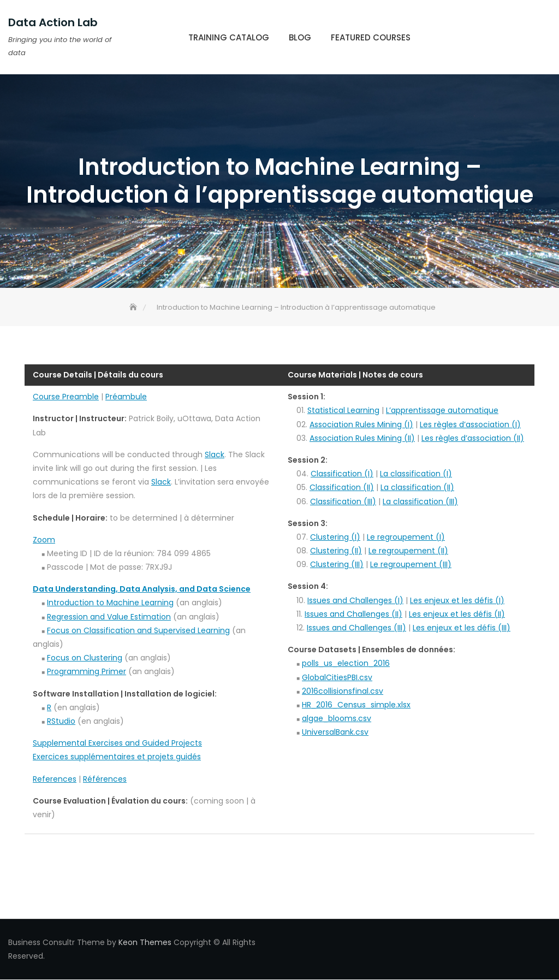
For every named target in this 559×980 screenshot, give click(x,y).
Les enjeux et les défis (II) (457, 614)
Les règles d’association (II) (473, 438)
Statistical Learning (343, 410)
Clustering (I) (335, 537)
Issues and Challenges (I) (355, 600)
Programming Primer (87, 671)
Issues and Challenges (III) (356, 628)
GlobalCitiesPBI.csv (337, 677)
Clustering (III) (337, 564)
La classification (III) (420, 501)
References (55, 779)
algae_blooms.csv (337, 718)
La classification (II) (417, 487)
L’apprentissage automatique (442, 410)
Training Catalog (229, 37)
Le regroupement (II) (408, 551)
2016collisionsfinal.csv (343, 691)
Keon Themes (145, 942)
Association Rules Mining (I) (361, 424)
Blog (300, 37)
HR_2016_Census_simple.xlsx (356, 705)
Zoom (44, 540)
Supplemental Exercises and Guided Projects (117, 743)
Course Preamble (66, 397)
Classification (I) (342, 474)
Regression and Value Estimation (109, 617)
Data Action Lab (53, 22)
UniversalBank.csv (335, 732)
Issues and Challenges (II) (353, 614)
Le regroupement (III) (411, 564)
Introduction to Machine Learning (110, 603)
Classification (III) (343, 501)
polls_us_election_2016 (346, 663)
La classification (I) (416, 474)
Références (105, 779)
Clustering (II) (336, 551)
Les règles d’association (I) (470, 424)
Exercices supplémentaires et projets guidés (117, 757)
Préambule (126, 397)
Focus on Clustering (85, 658)
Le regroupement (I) (406, 537)
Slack (215, 454)
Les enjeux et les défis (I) (457, 600)
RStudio (61, 721)
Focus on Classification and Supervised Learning (138, 630)
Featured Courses (371, 37)
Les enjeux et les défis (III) (462, 628)
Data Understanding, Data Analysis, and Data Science (142, 589)
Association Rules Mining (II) (362, 438)
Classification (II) (342, 487)
